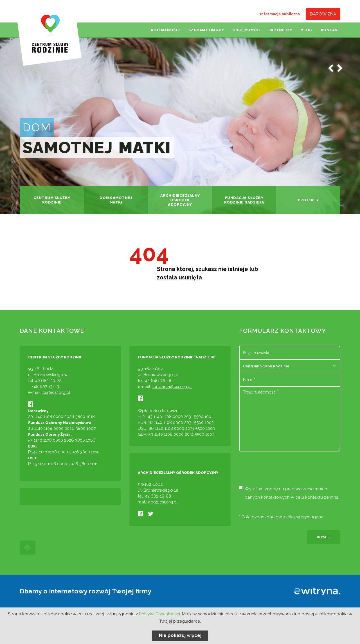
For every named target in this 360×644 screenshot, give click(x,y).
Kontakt (331, 30)
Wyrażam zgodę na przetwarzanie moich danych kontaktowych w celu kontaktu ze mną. (289, 493)
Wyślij (324, 537)
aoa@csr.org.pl (163, 502)
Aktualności (165, 30)
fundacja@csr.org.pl (172, 387)
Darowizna (323, 14)
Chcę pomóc (246, 30)
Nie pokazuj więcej (180, 635)
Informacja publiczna (280, 14)
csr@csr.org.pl (56, 392)
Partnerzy (280, 30)
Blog (307, 30)
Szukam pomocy (206, 30)
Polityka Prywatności (159, 614)
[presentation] (282, 471)
